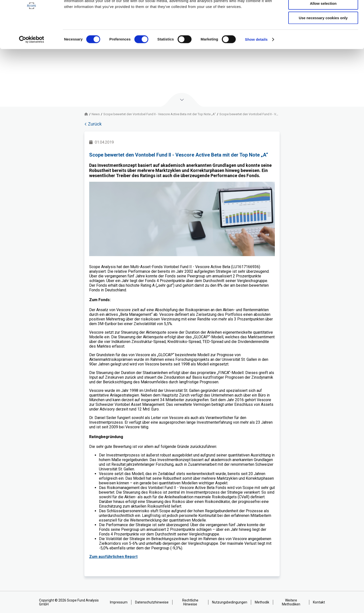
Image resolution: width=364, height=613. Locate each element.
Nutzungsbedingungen (230, 602)
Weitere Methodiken (291, 602)
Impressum (119, 602)
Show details (256, 62)
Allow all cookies (323, 12)
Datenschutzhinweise (152, 602)
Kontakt (319, 602)
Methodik (262, 602)
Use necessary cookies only (323, 41)
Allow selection (323, 27)
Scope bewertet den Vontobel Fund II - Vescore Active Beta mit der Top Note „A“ (160, 114)
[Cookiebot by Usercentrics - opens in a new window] (32, 62)
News (96, 114)
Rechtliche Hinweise (190, 602)
